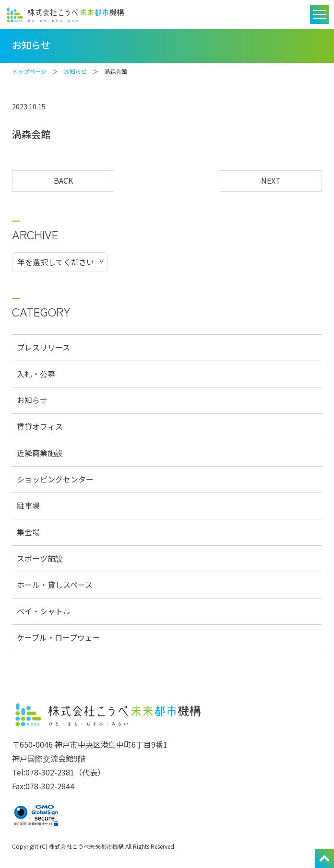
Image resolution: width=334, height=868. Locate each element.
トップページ (29, 71)
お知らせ (75, 71)
